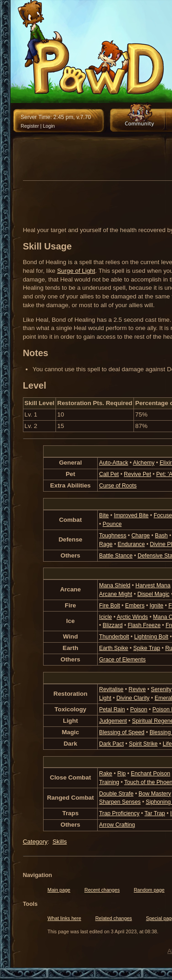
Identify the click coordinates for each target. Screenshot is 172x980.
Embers (135, 606)
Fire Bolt (110, 606)
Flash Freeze (144, 625)
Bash (161, 536)
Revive (137, 689)
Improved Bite (131, 515)
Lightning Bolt (151, 637)
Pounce (112, 524)
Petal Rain (112, 709)
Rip (122, 774)
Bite (104, 515)
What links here (64, 918)
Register (30, 126)
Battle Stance (116, 556)
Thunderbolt (114, 637)
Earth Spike (114, 648)
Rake (106, 774)
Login (49, 126)
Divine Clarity (133, 698)
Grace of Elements (122, 660)
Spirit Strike (143, 744)
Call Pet (109, 474)
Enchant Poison (150, 774)
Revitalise (111, 689)
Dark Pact (111, 744)
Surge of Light (76, 271)
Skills (59, 842)
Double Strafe (116, 794)
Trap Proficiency (119, 813)
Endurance (131, 544)
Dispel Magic (153, 594)
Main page (59, 890)
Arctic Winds (132, 617)
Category (35, 842)
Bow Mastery (155, 794)
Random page (149, 890)
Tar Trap (155, 813)
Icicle (105, 617)
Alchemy (144, 463)
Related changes (114, 918)
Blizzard (113, 625)
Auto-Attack (114, 463)
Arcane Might (116, 594)
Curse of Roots (118, 486)
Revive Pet (137, 474)
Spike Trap (147, 648)
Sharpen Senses (120, 802)
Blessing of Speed (122, 732)
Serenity (161, 689)
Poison (139, 709)
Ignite (156, 606)
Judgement (113, 721)
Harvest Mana (153, 585)
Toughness (113, 536)
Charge (140, 536)
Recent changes (102, 890)
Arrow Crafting (117, 825)
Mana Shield (115, 585)
